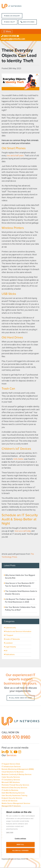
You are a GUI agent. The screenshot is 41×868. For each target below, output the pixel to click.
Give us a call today (23, 531)
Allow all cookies (20, 851)
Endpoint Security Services (12, 798)
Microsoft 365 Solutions (11, 782)
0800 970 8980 (27, 22)
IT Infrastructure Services (11, 767)
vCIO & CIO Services (9, 801)
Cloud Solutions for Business (13, 772)
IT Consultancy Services (11, 780)
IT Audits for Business (10, 790)
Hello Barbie (18, 459)
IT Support (9, 635)
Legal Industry (10, 647)
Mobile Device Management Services (16, 803)
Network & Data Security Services (14, 788)
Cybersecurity (10, 628)
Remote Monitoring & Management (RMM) (18, 769)
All (6, 651)
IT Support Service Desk (11, 764)
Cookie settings (20, 838)
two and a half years (15, 156)
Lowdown (8, 643)
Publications (9, 654)
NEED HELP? (10, 22)
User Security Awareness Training (14, 795)
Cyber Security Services (11, 777)
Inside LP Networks (12, 639)
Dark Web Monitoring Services (13, 793)
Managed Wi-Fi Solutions (11, 806)
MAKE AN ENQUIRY (12, 16)
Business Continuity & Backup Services (17, 774)
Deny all (20, 845)
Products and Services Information (18, 631)
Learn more (10, 832)
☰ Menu (7, 31)
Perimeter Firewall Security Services (15, 785)
